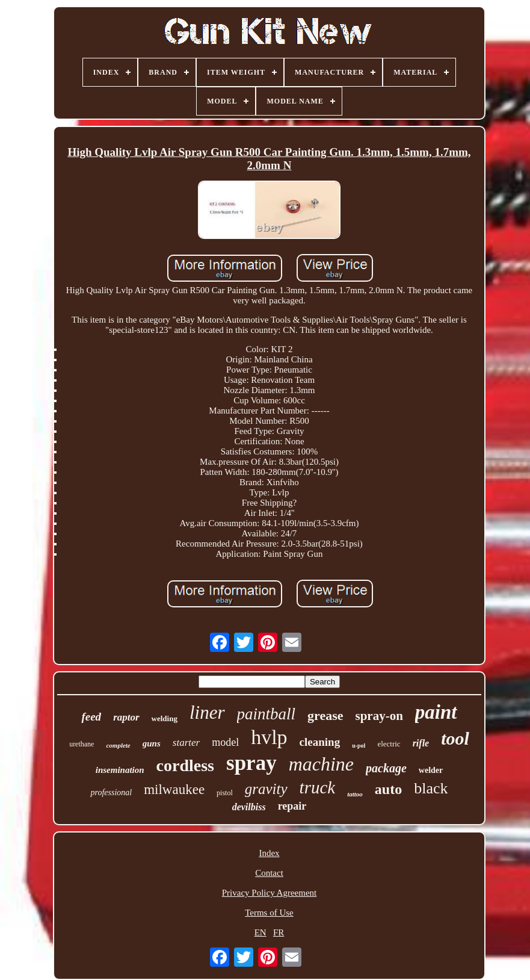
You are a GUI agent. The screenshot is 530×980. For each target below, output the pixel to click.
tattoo (355, 794)
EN (260, 932)
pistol (225, 793)
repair (292, 806)
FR (279, 932)
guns (152, 743)
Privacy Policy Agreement (269, 893)
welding (165, 718)
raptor (126, 717)
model (225, 742)
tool (455, 738)
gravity (266, 789)
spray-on (379, 716)
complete (118, 745)
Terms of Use (269, 913)
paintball (267, 714)
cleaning (320, 742)
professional (111, 792)
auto (388, 789)
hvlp (269, 737)
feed (91, 717)
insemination (120, 770)
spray (251, 763)
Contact (269, 873)
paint (436, 712)
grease (325, 715)
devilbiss (249, 807)
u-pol (359, 746)
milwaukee (174, 789)
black (431, 788)
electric (389, 744)
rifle (421, 743)
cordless (185, 765)
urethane (82, 744)
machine (321, 764)
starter (186, 743)
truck (318, 787)
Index (269, 853)
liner (207, 712)
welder (431, 770)
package (386, 768)
